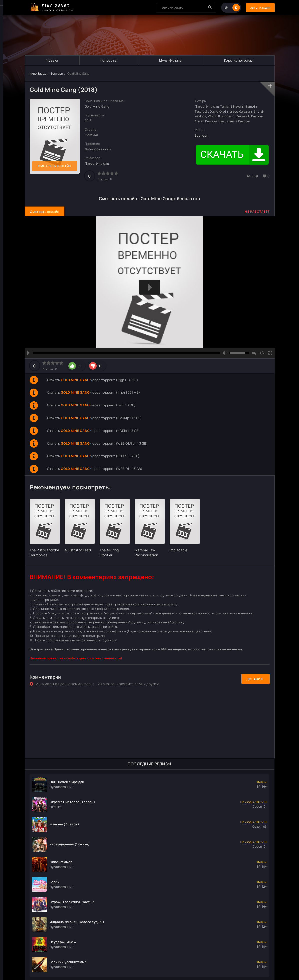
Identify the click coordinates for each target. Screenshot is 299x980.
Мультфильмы (170, 60)
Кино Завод (38, 73)
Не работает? (257, 212)
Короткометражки (239, 60)
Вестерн (57, 73)
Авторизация (257, 8)
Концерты (108, 60)
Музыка (52, 60)
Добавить (256, 679)
